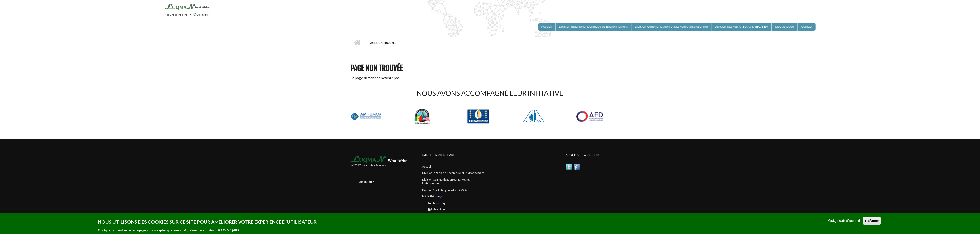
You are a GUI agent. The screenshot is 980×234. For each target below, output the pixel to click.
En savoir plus (227, 231)
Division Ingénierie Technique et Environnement (453, 173)
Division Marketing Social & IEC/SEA (444, 190)
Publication (437, 209)
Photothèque (438, 203)
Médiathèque (431, 196)
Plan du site (365, 182)
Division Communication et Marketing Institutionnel (446, 182)
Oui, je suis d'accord (844, 221)
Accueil (357, 43)
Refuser (872, 221)
